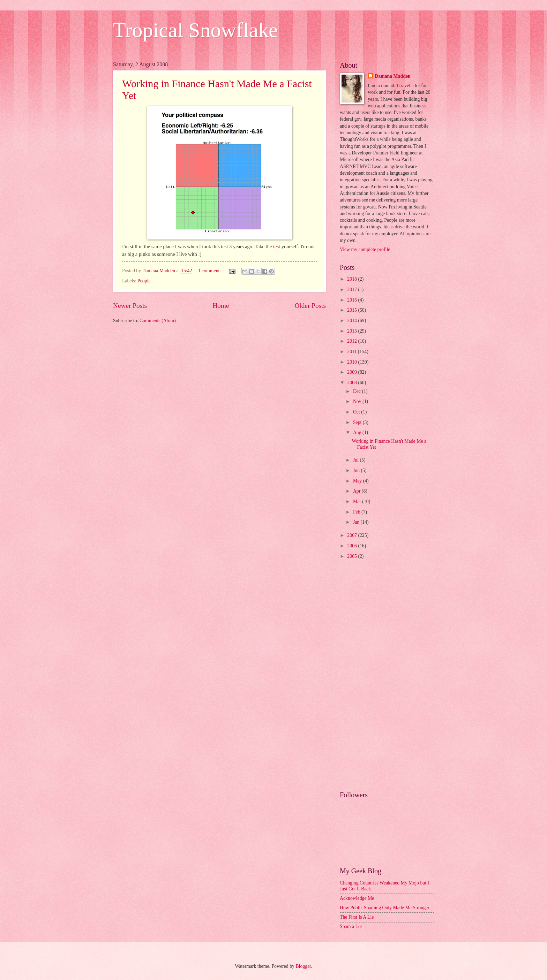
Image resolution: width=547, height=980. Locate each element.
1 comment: (210, 271)
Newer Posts (130, 306)
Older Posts (310, 306)
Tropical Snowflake (196, 30)
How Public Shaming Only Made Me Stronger (385, 908)
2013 (353, 331)
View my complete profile (365, 249)
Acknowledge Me (357, 898)
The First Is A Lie (357, 917)
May (358, 481)
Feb (357, 512)
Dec (358, 391)
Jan (357, 522)
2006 (353, 546)
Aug (358, 432)
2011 (353, 352)
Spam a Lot (351, 926)
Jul (357, 460)
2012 (353, 341)
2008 (353, 383)
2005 (353, 556)
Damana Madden (392, 76)
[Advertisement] (387, 676)
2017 (353, 290)
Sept (358, 422)
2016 (353, 300)
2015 (353, 310)
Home (221, 306)
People (144, 281)
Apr (357, 491)
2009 (353, 372)
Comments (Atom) (158, 321)
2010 (353, 362)
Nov (358, 401)
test (277, 246)
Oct (357, 412)
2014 (353, 321)
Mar (358, 502)
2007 (353, 535)
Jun (357, 470)
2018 (353, 279)
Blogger (303, 966)
